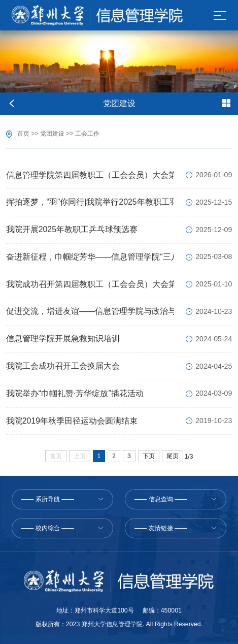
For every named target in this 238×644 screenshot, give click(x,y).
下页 (149, 456)
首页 (23, 134)
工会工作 (87, 134)
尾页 (173, 456)
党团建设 (52, 134)
